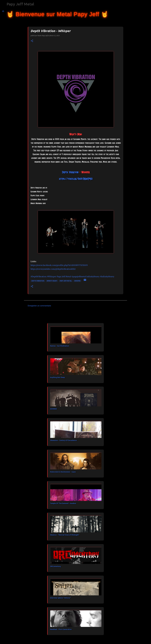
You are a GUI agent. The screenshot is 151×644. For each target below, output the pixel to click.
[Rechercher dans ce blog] (137, 11)
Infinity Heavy (52, 281)
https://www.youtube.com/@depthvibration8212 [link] (53, 269)
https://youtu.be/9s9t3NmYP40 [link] (76, 179)
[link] (70, 172)
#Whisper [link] (52, 277)
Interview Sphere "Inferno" (60, 598)
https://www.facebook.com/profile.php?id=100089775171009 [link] (59, 265)
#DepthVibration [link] (38, 277)
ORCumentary (55, 566)
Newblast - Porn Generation (61, 629)
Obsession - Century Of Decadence (63, 440)
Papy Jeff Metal (20, 4)
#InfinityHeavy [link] (107, 277)
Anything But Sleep (57, 377)
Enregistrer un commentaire (39, 306)
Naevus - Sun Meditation (60, 346)
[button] (32, 41)
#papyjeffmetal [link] (79, 277)
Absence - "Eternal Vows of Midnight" (65, 535)
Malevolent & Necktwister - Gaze (63, 472)
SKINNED (53, 409)
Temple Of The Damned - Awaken (63, 503)
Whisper (77, 281)
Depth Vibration (38, 281)
